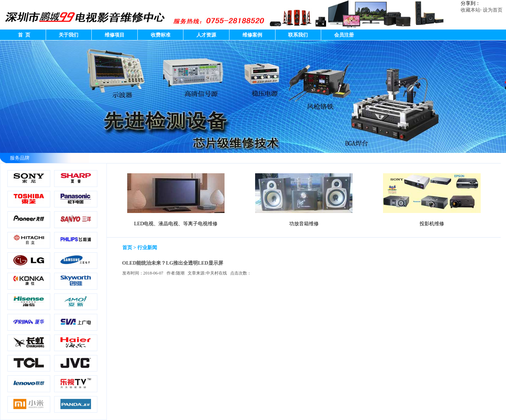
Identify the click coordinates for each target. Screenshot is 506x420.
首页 (127, 247)
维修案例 (252, 35)
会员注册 (344, 35)
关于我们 (69, 35)
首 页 (23, 35)
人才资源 (206, 35)
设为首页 (493, 10)
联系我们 (298, 35)
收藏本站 (471, 10)
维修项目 (115, 35)
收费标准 (161, 35)
